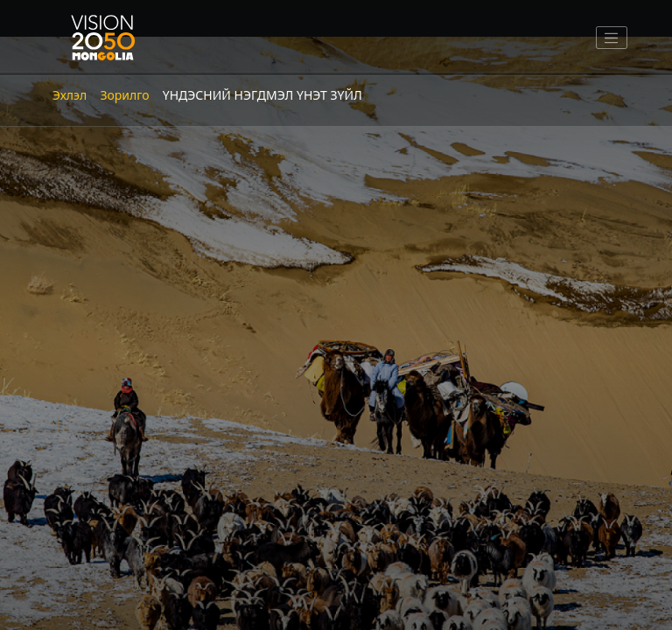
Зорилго (124, 95)
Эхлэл (70, 95)
